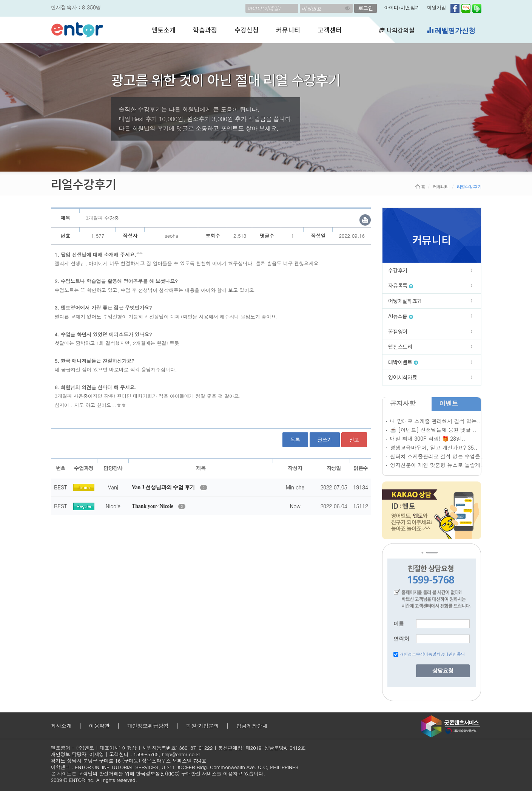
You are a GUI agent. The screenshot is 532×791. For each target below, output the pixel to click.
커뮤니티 (288, 30)
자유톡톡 (401, 285)
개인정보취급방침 (148, 726)
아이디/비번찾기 (402, 7)
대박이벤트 (403, 362)
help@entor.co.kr (181, 754)
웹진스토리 (400, 347)
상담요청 (443, 671)
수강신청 (246, 30)
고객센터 (329, 30)
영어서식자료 (403, 377)
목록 (295, 440)
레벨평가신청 (451, 30)
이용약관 (99, 726)
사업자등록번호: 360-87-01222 (177, 748)
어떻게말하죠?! (405, 301)
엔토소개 (163, 30)
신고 (354, 440)
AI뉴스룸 (401, 316)
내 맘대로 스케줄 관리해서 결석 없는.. (435, 421)
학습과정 (205, 30)
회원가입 (436, 7)
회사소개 (61, 726)
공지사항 (403, 403)
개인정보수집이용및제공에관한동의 (432, 654)
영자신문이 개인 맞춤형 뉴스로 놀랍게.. (437, 465)
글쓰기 (325, 440)
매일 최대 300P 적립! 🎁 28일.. (428, 438)
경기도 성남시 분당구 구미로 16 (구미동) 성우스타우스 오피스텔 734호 (129, 761)
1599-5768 (146, 754)
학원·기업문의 (203, 726)
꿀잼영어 (398, 331)
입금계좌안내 (252, 726)
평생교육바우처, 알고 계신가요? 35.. (434, 447)
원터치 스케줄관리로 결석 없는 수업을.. (437, 456)
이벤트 (449, 403)
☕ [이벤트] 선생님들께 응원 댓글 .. (433, 430)
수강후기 (398, 270)
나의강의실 (397, 30)
